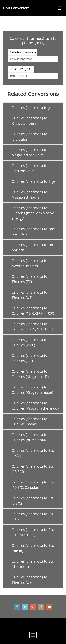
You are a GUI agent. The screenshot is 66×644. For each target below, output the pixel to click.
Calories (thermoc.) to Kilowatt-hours (29, 121)
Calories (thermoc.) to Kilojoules (29, 137)
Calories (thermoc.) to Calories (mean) (29, 421)
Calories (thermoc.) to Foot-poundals (34, 232)
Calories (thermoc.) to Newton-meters (29, 263)
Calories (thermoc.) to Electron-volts (29, 168)
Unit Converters (16, 8)
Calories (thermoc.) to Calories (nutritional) (29, 437)
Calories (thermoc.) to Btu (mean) (33, 548)
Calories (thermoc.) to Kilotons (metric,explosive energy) (33, 213)
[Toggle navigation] (60, 8)
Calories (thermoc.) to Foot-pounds (34, 247)
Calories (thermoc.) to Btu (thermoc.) (33, 564)
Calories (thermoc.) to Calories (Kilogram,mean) (32, 390)
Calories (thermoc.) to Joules (35, 108)
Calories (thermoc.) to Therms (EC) (29, 279)
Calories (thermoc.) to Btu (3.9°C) (33, 501)
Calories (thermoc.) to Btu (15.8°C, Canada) (33, 485)
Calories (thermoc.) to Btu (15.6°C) (33, 469)
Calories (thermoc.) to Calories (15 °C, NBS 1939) (32, 326)
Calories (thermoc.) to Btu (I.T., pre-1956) (33, 532)
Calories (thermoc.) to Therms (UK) (29, 580)
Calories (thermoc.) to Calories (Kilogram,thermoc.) (35, 406)
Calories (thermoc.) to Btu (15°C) (33, 453)
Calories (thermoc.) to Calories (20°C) (29, 342)
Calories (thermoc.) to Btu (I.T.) (33, 516)
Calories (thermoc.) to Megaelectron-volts (29, 152)
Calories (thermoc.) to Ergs (34, 181)
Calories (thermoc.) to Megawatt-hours (29, 195)
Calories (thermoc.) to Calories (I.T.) (29, 358)
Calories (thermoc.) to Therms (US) (29, 295)
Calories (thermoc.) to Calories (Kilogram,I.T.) (30, 374)
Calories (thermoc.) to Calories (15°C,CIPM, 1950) (33, 311)
